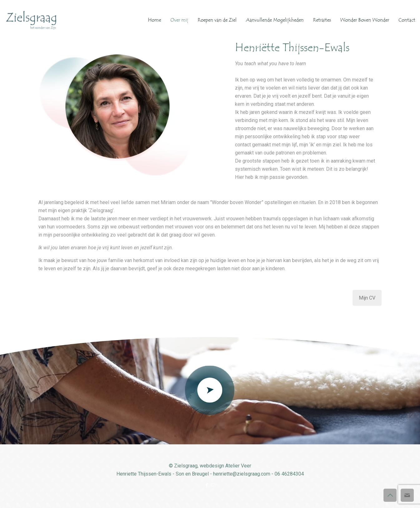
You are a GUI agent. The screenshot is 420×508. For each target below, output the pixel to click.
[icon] (213, 485)
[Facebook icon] (207, 485)
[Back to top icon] (390, 495)
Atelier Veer (238, 466)
